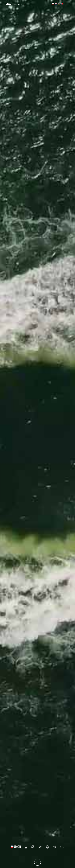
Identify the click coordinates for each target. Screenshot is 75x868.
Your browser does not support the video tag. (37, 434)
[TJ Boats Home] (14, 4)
